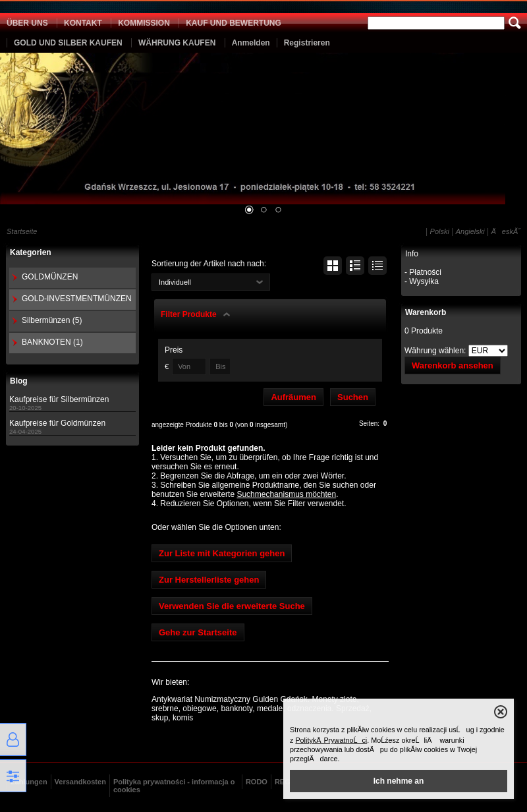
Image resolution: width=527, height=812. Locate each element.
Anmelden (251, 43)
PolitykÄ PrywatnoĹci (331, 740)
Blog (19, 381)
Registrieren (307, 43)
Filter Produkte (189, 314)
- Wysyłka (422, 281)
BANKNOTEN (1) (52, 342)
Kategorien (31, 252)
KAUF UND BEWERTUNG (234, 23)
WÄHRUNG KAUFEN (177, 43)
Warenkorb (426, 312)
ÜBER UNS (27, 23)
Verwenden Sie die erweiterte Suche (232, 606)
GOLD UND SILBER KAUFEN (68, 43)
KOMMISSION (144, 23)
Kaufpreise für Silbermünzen (59, 399)
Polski (440, 231)
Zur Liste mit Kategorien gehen (222, 553)
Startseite (22, 231)
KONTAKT (83, 23)
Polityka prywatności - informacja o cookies (174, 786)
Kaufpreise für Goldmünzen (57, 423)
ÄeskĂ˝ (506, 231)
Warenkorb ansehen (453, 365)
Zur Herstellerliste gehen (209, 580)
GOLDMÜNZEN (50, 277)
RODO (257, 782)
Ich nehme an (399, 781)
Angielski (470, 231)
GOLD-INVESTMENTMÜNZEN (77, 299)
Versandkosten (80, 782)
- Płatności (423, 272)
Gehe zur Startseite (198, 632)
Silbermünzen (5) (52, 320)
